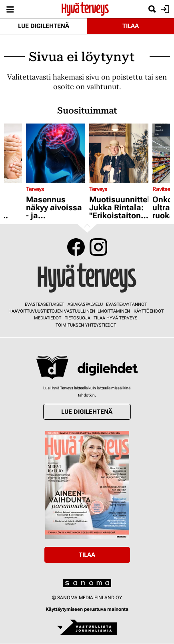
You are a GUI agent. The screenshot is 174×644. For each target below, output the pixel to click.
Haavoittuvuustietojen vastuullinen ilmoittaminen (69, 311)
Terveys (35, 189)
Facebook (76, 247)
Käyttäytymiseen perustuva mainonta (87, 609)
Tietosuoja (78, 318)
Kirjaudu (164, 9)
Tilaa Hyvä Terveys (116, 318)
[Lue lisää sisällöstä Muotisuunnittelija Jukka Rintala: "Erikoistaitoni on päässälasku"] (119, 153)
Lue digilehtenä (44, 26)
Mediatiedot (48, 318)
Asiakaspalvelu (85, 304)
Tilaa (131, 26)
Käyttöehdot (149, 311)
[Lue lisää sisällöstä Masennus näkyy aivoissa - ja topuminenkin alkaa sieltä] (56, 153)
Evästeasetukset (44, 304)
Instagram (98, 247)
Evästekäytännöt (126, 304)
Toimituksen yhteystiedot (86, 325)
